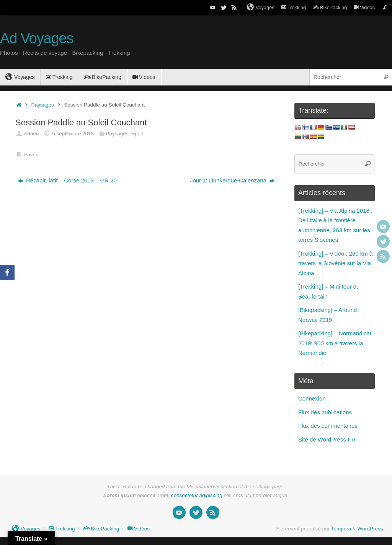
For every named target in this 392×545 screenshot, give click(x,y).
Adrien (31, 134)
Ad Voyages (37, 39)
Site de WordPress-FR (327, 439)
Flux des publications (325, 412)
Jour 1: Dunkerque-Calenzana (232, 180)
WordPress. (371, 529)
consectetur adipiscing (197, 495)
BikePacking (330, 7)
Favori (31, 155)
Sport (137, 134)
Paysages (43, 105)
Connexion (312, 398)
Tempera (341, 529)
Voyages (261, 7)
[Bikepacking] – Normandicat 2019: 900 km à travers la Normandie (335, 343)
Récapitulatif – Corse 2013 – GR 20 (67, 180)
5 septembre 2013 (73, 134)
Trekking (294, 7)
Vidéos (364, 7)
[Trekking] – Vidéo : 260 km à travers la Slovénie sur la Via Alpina (335, 263)
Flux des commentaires (328, 426)
